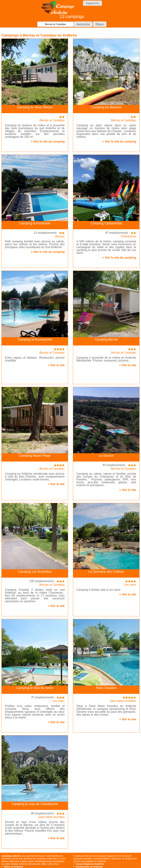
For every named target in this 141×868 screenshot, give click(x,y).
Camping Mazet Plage (35, 456)
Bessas (60, 236)
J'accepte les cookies (104, 865)
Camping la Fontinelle (35, 223)
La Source (106, 456)
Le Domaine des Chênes (106, 572)
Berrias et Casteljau (52, 120)
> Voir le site (56, 365)
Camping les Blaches (106, 107)
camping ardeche (11, 856)
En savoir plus (129, 865)
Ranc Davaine (106, 688)
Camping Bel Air (106, 340)
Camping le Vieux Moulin (35, 107)
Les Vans (130, 585)
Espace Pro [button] (93, 3)
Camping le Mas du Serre (35, 688)
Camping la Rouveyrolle (35, 340)
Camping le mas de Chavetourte (35, 804)
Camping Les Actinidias (35, 572)
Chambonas (128, 236)
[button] (83, 24)
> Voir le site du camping (48, 142)
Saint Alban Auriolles (123, 701)
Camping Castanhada (106, 223)
